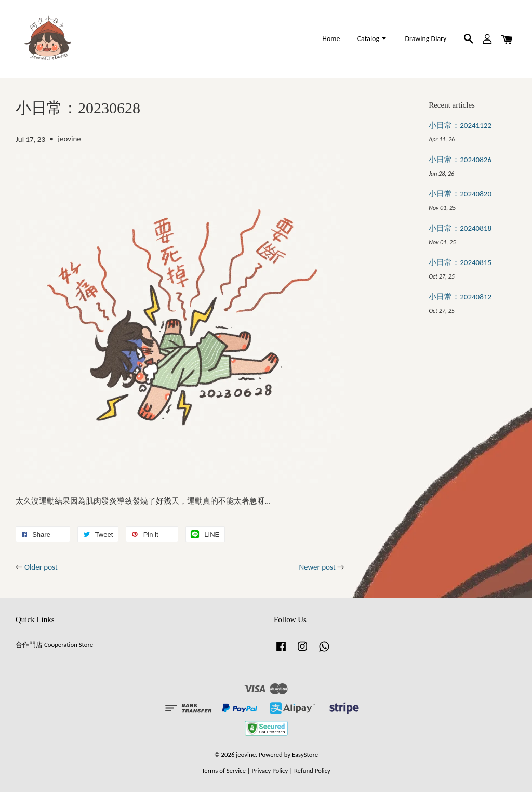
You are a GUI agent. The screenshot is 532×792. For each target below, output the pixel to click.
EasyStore (305, 754)
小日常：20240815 (460, 262)
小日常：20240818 (460, 228)
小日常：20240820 (460, 194)
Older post (41, 567)
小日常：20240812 (460, 297)
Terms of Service (224, 770)
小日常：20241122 (460, 125)
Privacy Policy (270, 770)
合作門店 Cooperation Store (54, 645)
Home (331, 39)
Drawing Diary (425, 39)
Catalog (373, 39)
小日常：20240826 (460, 160)
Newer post (317, 567)
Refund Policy (312, 770)
